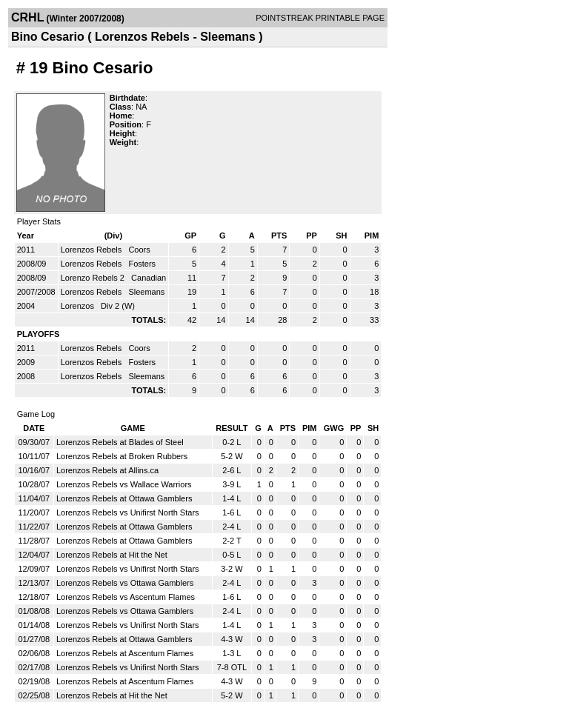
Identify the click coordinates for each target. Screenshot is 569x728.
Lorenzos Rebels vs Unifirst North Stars (128, 512)
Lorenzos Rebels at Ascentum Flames (125, 653)
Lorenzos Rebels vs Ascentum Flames (126, 597)
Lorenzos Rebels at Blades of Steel (120, 442)
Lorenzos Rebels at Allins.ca (107, 470)
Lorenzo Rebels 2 (94, 278)
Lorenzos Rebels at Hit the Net (112, 555)
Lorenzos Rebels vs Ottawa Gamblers (125, 583)
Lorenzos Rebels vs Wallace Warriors (124, 484)
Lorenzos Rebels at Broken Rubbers (122, 456)
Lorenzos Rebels (93, 250)
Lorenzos (79, 306)
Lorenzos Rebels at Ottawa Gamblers (124, 498)
